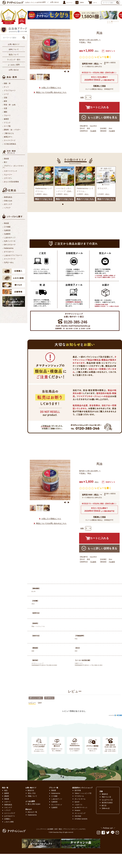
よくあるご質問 (14, 65)
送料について (14, 49)
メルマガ (82, 829)
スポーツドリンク (10, 171)
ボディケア (8, 204)
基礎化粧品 (8, 197)
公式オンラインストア (32, 2)
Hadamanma (9, 248)
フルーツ (7, 115)
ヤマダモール (79, 796)
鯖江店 (104, 805)
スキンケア (8, 808)
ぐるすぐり (78, 805)
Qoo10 (77, 802)
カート (95, 3)
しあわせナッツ (10, 237)
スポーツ (7, 802)
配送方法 (31, 790)
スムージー (8, 175)
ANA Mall (78, 816)
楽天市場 (78, 790)
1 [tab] (108, 21)
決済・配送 (58, 829)
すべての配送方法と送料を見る (92, 66)
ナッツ (6, 87)
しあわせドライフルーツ (13, 255)
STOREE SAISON (81, 819)
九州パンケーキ (10, 241)
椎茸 (5, 101)
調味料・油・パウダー (12, 130)
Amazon (77, 810)
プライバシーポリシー (70, 829)
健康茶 (6, 119)
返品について (14, 55)
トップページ (42, 829)
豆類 (5, 98)
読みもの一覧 (32, 812)
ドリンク (7, 123)
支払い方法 (32, 793)
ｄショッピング (80, 813)
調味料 (7, 796)
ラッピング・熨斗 (14, 60)
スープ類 (7, 126)
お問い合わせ (54, 2)
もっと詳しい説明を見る (99, 117)
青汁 (5, 162)
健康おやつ (8, 137)
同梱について (32, 796)
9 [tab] (112, 23)
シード (6, 94)
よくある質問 (41, 2)
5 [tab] (116, 21)
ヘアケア (7, 208)
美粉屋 (6, 159)
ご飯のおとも (9, 133)
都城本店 (105, 794)
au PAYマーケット (81, 808)
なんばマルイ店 (107, 800)
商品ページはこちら (44, 199)
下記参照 (93, 131)
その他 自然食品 (10, 144)
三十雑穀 (7, 227)
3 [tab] (112, 21)
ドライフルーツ (10, 90)
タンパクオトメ (57, 805)
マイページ (69, 3)
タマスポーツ (9, 252)
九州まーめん (9, 262)
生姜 (5, 108)
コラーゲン (8, 178)
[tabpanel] (97, 15)
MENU (82, 3)
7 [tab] (108, 23)
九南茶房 (7, 230)
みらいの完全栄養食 (11, 182)
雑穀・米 (7, 83)
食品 (6, 790)
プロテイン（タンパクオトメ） (13, 167)
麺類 (5, 112)
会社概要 (50, 829)
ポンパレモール (80, 799)
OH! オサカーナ (10, 245)
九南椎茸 (7, 234)
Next (69, 71)
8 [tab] (110, 23)
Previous (65, 71)
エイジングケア (10, 813)
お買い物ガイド (14, 44)
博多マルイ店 (106, 797)
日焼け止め (8, 201)
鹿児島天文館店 (107, 803)
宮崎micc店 (106, 808)
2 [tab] (110, 21)
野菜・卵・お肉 (10, 105)
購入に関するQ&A (34, 804)
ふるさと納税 (9, 822)
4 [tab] (114, 21)
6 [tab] (118, 21)
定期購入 (7, 819)
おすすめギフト (10, 816)
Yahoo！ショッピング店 (83, 793)
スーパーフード (10, 140)
